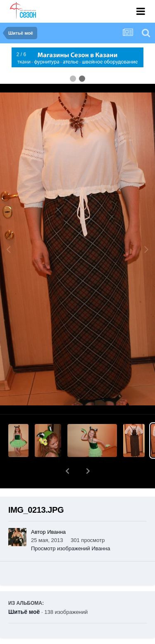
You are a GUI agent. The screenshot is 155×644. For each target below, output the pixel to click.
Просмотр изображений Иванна (70, 527)
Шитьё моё (24, 590)
